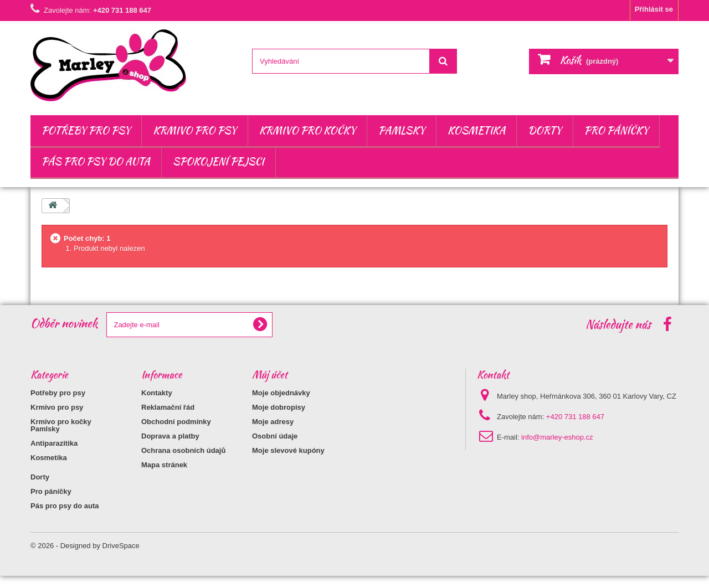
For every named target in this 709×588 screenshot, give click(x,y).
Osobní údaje (275, 436)
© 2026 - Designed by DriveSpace (85, 558)
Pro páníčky (616, 130)
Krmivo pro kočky (307, 130)
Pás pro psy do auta (96, 161)
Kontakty (157, 393)
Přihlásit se (654, 9)
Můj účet (270, 375)
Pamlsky (402, 130)
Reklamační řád (168, 407)
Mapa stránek (164, 465)
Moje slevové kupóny (288, 450)
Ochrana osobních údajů (183, 450)
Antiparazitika (54, 455)
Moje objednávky (281, 393)
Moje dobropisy (279, 407)
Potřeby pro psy (86, 130)
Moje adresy (273, 422)
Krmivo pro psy (195, 130)
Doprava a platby (170, 436)
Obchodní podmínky (176, 422)
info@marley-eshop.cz (557, 437)
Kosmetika (476, 130)
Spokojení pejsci (219, 161)
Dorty (544, 130)
